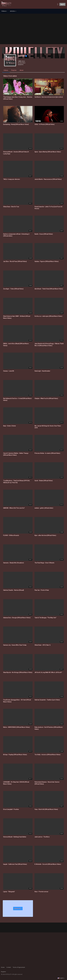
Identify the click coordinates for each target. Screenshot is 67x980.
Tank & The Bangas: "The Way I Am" (45, 618)
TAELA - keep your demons (12, 179)
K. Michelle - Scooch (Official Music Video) (48, 864)
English (61, 978)
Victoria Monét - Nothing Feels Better (15, 837)
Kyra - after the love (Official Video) (45, 535)
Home (3, 967)
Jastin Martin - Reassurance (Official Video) (48, 179)
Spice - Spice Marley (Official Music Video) (48, 152)
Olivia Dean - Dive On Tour (11, 207)
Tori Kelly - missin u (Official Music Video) (48, 755)
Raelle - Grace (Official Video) (44, 234)
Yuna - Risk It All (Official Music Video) (46, 809)
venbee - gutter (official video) (44, 508)
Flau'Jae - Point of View (42, 590)
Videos (6, 70)
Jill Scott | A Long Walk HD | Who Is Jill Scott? (48, 672)
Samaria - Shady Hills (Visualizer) (14, 563)
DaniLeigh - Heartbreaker (42, 371)
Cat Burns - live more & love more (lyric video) (49, 97)
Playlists (14, 70)
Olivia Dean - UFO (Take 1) (43, 645)
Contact (9, 967)
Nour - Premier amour (41, 892)
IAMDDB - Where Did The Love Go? (14, 508)
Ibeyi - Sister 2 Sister (10, 426)
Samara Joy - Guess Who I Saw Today (15, 645)
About (21, 70)
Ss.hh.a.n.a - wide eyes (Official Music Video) (48, 316)
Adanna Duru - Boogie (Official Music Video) (17, 618)
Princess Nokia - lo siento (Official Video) (47, 453)
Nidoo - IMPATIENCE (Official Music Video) (16, 727)
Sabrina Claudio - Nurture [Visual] (13, 590)
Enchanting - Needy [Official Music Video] (16, 124)
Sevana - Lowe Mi (9, 371)
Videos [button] (4, 11)
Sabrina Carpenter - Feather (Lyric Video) (47, 700)
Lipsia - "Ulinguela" (9, 892)
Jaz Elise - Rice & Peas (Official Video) (15, 261)
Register (3, 972)
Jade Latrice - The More (42, 837)
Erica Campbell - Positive (11, 809)
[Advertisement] (33, 29)
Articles (13, 11)
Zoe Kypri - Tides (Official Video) (13, 289)
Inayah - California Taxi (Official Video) (15, 864)
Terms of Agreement (19, 967)
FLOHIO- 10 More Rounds (11, 535)
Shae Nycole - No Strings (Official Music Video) (18, 672)
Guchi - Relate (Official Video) (44, 481)
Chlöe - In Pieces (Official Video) (45, 124)
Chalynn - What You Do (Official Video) (46, 398)
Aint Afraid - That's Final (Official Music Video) (49, 289)
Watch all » (18, 909)
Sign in (62, 4)
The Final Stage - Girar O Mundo (44, 563)
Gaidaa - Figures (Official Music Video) (47, 261)
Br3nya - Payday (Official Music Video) (15, 755)
